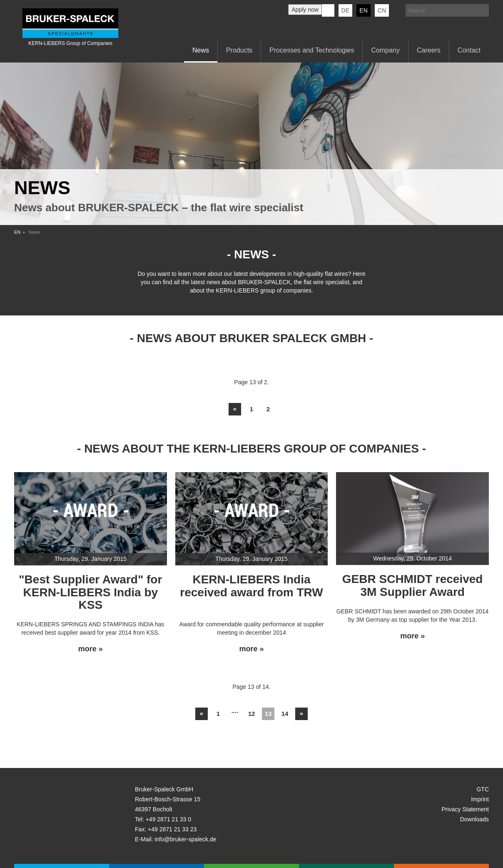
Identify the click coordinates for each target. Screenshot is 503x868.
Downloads (474, 819)
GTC (483, 789)
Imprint (480, 799)
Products (239, 50)
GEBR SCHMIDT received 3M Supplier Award (413, 585)
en (363, 10)
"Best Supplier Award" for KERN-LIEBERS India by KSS (90, 592)
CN (382, 10)
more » (91, 649)
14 (285, 714)
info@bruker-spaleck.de (185, 839)
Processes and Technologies (312, 50)
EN (17, 232)
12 (252, 714)
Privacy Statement (465, 809)
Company (385, 50)
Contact (469, 50)
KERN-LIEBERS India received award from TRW (251, 586)
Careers (429, 50)
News (201, 50)
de (345, 10)
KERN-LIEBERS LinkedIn (328, 10)
